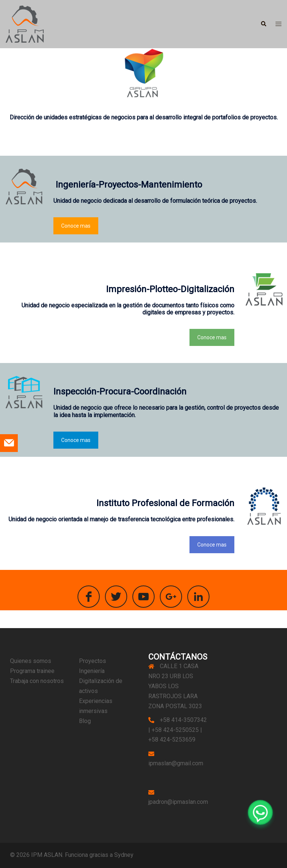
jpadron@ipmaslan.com (178, 802)
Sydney (124, 855)
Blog (85, 721)
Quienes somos (31, 661)
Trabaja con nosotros (37, 681)
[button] (263, 24)
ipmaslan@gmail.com (176, 763)
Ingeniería (92, 671)
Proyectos (93, 661)
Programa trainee (32, 671)
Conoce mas (76, 226)
